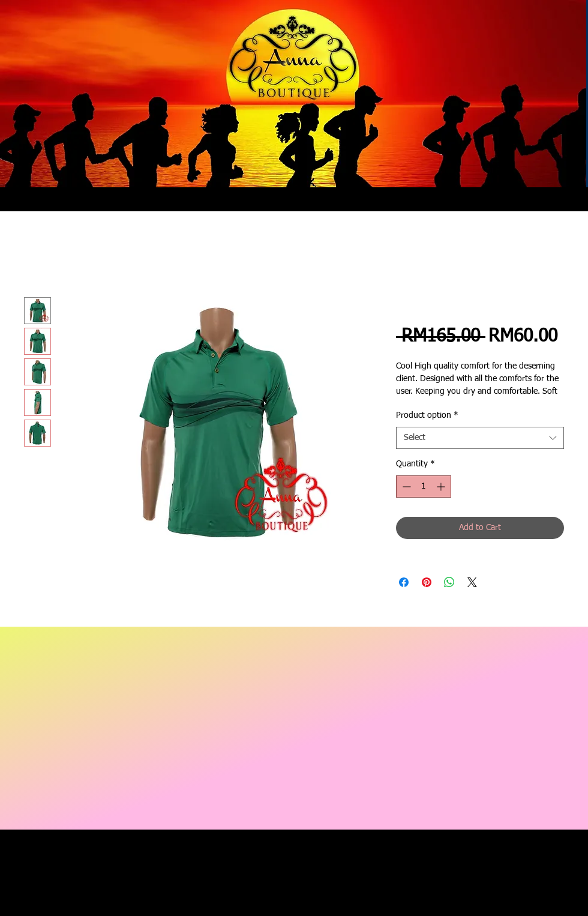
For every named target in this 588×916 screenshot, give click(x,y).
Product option (427, 415)
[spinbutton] (424, 487)
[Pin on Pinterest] (427, 582)
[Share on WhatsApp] (449, 582)
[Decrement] (405, 487)
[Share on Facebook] (404, 582)
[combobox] (480, 438)
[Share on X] (472, 582)
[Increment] (442, 487)
